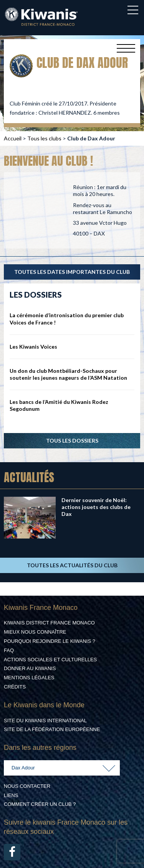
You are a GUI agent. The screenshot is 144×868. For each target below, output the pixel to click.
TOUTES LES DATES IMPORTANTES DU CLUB (72, 272)
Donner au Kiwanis (30, 668)
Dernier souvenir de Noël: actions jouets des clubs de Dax (96, 507)
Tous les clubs (44, 138)
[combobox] (62, 768)
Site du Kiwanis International (45, 721)
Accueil (13, 138)
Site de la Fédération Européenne (52, 729)
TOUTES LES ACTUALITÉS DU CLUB (72, 565)
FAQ (9, 650)
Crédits (15, 687)
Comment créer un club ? (40, 804)
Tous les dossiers (72, 441)
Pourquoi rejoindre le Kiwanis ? (50, 641)
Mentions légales (29, 678)
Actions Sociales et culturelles (50, 660)
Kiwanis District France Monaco (49, 623)
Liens (11, 795)
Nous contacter (27, 786)
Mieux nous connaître (35, 632)
